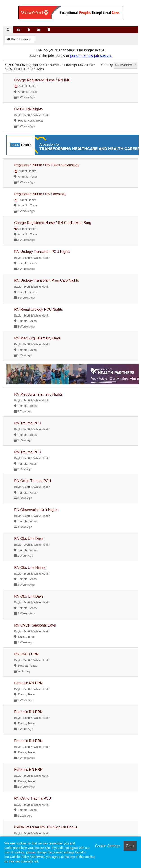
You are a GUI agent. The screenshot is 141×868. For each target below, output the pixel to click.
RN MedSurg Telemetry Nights (38, 394)
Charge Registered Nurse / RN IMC (42, 80)
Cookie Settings (108, 846)
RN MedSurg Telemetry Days (37, 338)
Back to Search (20, 39)
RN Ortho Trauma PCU (33, 481)
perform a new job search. (91, 56)
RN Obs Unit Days (29, 539)
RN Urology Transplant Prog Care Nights (47, 280)
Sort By (107, 65)
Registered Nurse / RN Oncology (40, 194)
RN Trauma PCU (28, 423)
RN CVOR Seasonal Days (35, 625)
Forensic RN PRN (28, 683)
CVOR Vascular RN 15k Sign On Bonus (46, 827)
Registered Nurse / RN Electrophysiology (47, 165)
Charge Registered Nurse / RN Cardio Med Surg (53, 223)
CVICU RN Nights (28, 109)
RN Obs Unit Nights (30, 568)
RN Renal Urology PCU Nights (38, 309)
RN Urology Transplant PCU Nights (42, 252)
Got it (130, 846)
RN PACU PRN (26, 654)
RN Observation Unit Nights (36, 510)
